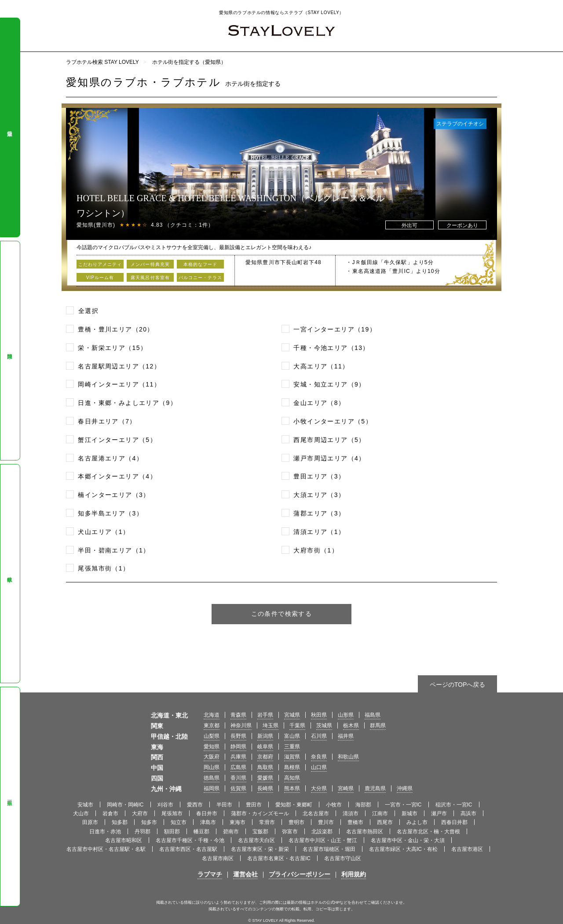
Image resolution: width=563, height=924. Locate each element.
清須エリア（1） (319, 532)
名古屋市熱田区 (365, 832)
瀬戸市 (439, 814)
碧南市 (231, 832)
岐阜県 (10, 574)
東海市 (238, 822)
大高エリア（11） (321, 366)
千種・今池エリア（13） (331, 348)
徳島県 (212, 778)
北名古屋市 (316, 814)
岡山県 (212, 767)
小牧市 (334, 805)
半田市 (224, 805)
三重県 (10, 797)
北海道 (212, 715)
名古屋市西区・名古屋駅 (188, 849)
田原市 (90, 822)
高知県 (292, 778)
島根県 (292, 767)
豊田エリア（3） (319, 476)
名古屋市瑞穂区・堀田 (329, 849)
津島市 (208, 822)
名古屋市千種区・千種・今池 (190, 840)
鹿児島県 (375, 788)
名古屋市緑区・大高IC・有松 (403, 849)
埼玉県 (271, 725)
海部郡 (363, 805)
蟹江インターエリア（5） (117, 440)
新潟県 (265, 736)
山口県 (319, 767)
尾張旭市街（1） (104, 568)
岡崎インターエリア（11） (119, 384)
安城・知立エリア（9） (329, 384)
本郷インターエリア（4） (117, 476)
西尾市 (385, 822)
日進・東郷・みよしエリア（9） (127, 403)
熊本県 (292, 788)
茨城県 (324, 725)
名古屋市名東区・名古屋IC (279, 858)
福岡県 (212, 788)
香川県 (238, 778)
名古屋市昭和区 (124, 840)
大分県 (319, 788)
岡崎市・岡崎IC (125, 805)
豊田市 (254, 805)
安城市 (85, 805)
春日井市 (207, 814)
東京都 (212, 725)
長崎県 (265, 788)
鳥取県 (265, 767)
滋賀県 (292, 757)
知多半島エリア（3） (110, 513)
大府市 (140, 814)
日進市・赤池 (105, 832)
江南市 (380, 814)
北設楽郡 (322, 832)
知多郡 (120, 822)
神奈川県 (241, 725)
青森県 (238, 715)
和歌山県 (348, 757)
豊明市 (296, 822)
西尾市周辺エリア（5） (329, 440)
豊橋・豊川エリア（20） (116, 329)
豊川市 (326, 822)
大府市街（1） (316, 550)
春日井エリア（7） (107, 421)
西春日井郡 (454, 822)
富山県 (292, 736)
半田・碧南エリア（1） (114, 550)
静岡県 (10, 350)
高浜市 (468, 814)
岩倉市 (110, 814)
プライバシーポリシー (300, 874)
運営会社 (245, 874)
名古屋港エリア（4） (110, 458)
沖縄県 (405, 788)
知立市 (179, 822)
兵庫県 (238, 757)
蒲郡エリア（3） (319, 513)
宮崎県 (346, 788)
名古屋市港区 (467, 849)
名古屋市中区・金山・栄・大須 (408, 840)
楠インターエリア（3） (114, 495)
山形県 (346, 715)
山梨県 (212, 736)
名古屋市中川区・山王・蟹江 (323, 840)
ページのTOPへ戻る (458, 685)
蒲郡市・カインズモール (260, 814)
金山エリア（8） (319, 403)
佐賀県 (238, 788)
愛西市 (195, 805)
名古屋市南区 (218, 858)
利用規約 (354, 874)
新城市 (409, 814)
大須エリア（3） (319, 495)
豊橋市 (355, 822)
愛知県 (10, 128)
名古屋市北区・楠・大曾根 (428, 832)
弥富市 (290, 832)
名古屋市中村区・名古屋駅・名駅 (106, 849)
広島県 (238, 767)
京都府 (265, 757)
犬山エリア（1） (104, 532)
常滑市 (267, 822)
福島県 (373, 715)
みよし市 (417, 822)
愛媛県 (265, 778)
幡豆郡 (201, 832)
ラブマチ (210, 874)
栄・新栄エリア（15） (112, 348)
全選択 (88, 311)
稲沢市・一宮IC (454, 805)
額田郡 (172, 832)
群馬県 (378, 725)
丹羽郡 (143, 832)
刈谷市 (165, 805)
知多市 (149, 822)
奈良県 (319, 757)
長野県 (238, 736)
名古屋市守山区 (343, 858)
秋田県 (319, 715)
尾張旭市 (172, 814)
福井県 (346, 736)
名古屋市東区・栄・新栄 (260, 849)
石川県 (319, 736)
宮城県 (292, 715)
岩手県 (265, 715)
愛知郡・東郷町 (294, 805)
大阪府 (212, 757)
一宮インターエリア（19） (335, 329)
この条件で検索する (282, 614)
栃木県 (351, 725)
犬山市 (81, 814)
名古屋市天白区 (256, 840)
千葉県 (297, 725)
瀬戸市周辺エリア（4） (329, 458)
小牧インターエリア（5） (333, 421)
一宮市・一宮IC (403, 805)
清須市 (351, 814)
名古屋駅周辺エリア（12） (119, 366)
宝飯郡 (260, 832)
